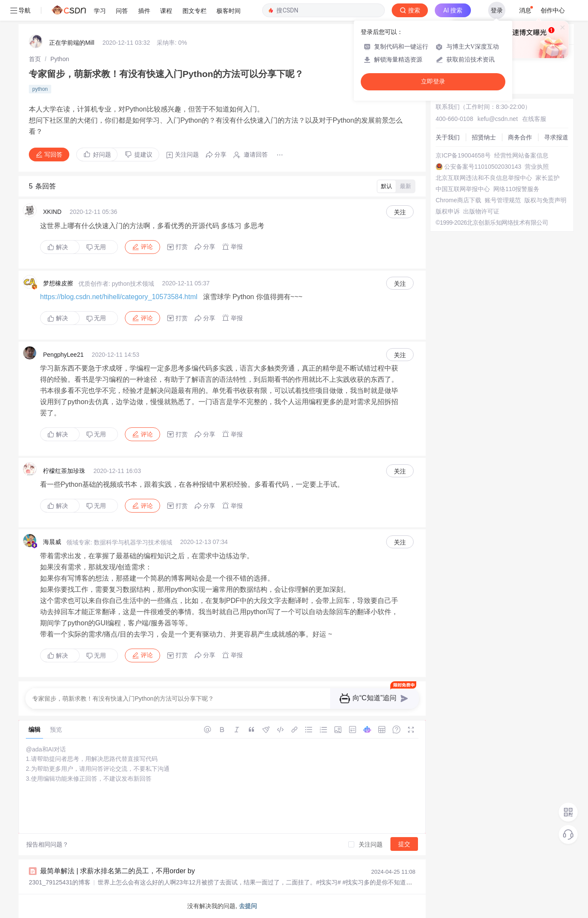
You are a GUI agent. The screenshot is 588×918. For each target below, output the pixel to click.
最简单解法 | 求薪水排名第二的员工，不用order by (118, 871)
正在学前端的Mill (72, 43)
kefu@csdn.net (498, 119)
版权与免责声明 (545, 200)
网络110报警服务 (516, 189)
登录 (497, 10)
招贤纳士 (484, 137)
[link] (35, 59)
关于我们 (448, 137)
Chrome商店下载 (458, 200)
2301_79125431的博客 (60, 882)
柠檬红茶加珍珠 (64, 471)
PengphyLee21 (63, 355)
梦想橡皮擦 (58, 283)
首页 (35, 59)
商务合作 (520, 137)
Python (60, 59)
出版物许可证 (481, 211)
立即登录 (433, 82)
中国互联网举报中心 (463, 189)
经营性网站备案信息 (521, 155)
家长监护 (548, 178)
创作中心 (553, 10)
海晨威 (52, 542)
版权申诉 (448, 211)
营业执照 (537, 167)
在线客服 (534, 119)
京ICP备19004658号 (463, 155)
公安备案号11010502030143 (483, 167)
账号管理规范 (503, 200)
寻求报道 (556, 137)
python (40, 89)
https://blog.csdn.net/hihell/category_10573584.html (119, 297)
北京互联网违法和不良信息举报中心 (484, 178)
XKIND (52, 212)
